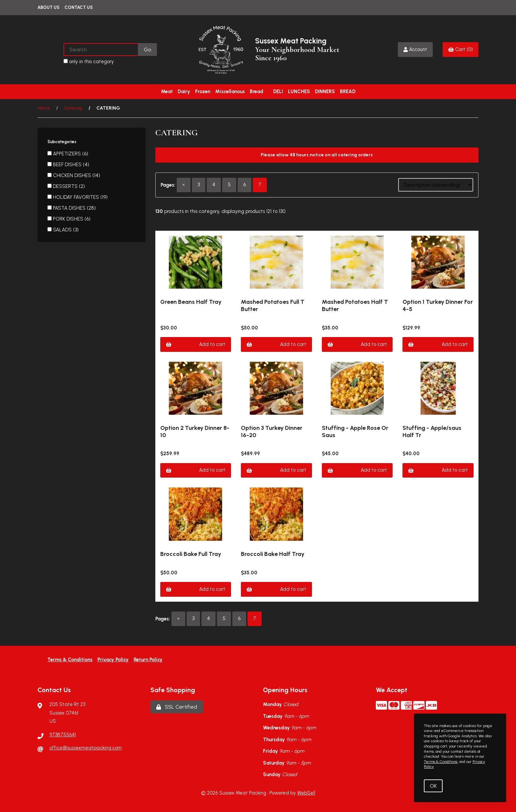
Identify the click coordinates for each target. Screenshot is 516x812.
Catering (73, 108)
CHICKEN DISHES (73, 175)
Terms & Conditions (70, 660)
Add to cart (196, 344)
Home (44, 108)
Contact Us (79, 7)
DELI (278, 92)
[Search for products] (101, 50)
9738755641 (63, 735)
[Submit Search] (147, 50)
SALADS (63, 230)
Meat (167, 92)
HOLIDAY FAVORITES (77, 197)
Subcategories (62, 142)
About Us (49, 7)
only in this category (89, 62)
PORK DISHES (69, 219)
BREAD (348, 92)
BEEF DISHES (68, 165)
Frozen (203, 92)
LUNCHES (299, 92)
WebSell (306, 793)
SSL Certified (177, 707)
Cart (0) (461, 49)
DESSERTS (66, 186)
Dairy (184, 92)
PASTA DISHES (70, 208)
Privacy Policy (113, 660)
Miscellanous (230, 92)
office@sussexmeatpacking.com (86, 748)
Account (415, 49)
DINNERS (325, 92)
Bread (257, 92)
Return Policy (148, 660)
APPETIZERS (68, 154)
